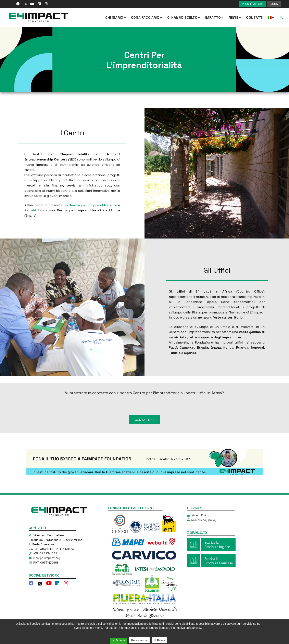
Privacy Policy (200, 500)
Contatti (255, 17)
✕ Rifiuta (160, 640)
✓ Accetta (119, 640)
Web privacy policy (204, 504)
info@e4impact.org (46, 542)
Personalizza (139, 640)
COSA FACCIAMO (147, 17)
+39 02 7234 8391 (45, 538)
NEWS (235, 17)
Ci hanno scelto (184, 17)
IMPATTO (215, 17)
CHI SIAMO (116, 17)
